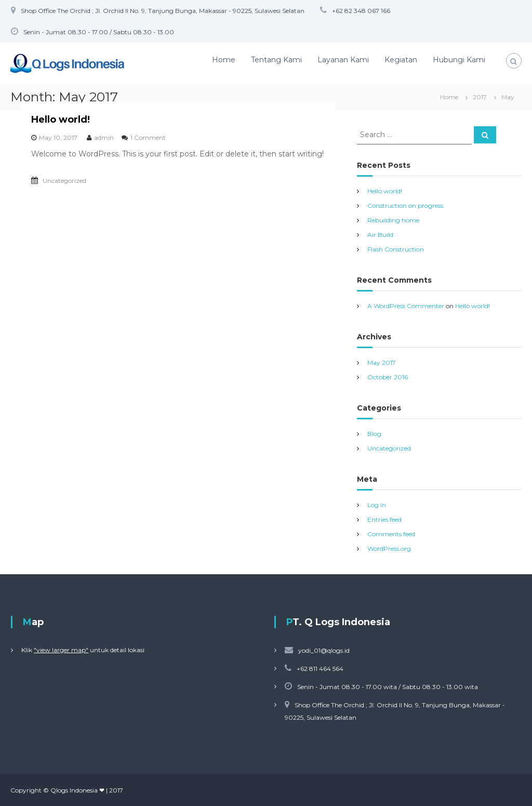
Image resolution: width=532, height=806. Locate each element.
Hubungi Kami (459, 60)
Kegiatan (401, 60)
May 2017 (382, 362)
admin (104, 137)
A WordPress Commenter (406, 306)
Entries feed (384, 519)
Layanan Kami (343, 60)
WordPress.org (389, 549)
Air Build (380, 235)
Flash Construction (396, 249)
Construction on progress (405, 206)
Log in (377, 505)
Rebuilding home (393, 220)
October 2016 (388, 377)
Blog (374, 434)
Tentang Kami (276, 60)
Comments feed (391, 534)
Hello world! (61, 120)
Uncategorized (64, 181)
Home (224, 60)
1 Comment (148, 137)
